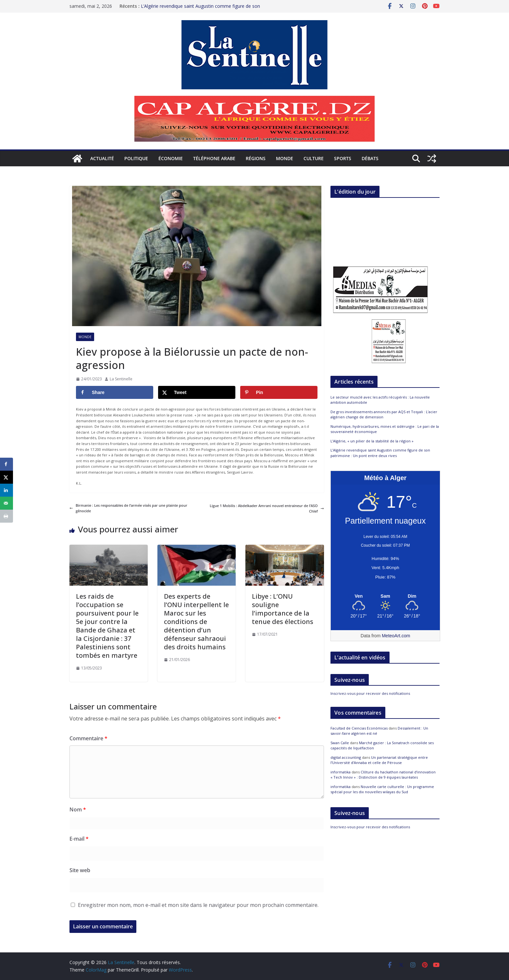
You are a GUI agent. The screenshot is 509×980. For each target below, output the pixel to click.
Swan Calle (340, 743)
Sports (343, 158)
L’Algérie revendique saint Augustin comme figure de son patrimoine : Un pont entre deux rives (200, 8)
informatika (341, 772)
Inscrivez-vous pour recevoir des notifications (370, 693)
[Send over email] (6, 503)
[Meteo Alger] (385, 596)
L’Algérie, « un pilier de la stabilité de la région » (372, 441)
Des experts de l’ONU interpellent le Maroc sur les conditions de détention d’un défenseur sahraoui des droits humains (196, 622)
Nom (78, 809)
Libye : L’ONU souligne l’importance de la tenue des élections (283, 609)
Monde (285, 158)
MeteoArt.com (396, 636)
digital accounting (346, 757)
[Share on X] (197, 392)
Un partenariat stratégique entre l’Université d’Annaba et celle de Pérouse (379, 760)
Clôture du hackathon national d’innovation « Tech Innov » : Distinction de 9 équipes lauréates (383, 775)
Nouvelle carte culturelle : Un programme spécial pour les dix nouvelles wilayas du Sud (382, 789)
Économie (171, 158)
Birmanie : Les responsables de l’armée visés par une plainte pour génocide (128, 508)
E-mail (79, 839)
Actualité (102, 158)
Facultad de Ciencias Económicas (359, 728)
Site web (80, 870)
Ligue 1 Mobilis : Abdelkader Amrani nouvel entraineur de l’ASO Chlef (267, 509)
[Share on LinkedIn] (6, 490)
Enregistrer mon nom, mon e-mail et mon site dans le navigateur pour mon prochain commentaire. (198, 905)
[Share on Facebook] (115, 392)
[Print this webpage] (6, 516)
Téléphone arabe (214, 158)
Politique (136, 158)
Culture (314, 158)
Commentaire (88, 738)
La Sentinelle (121, 379)
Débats (370, 158)
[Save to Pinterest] (279, 392)
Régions (256, 158)
